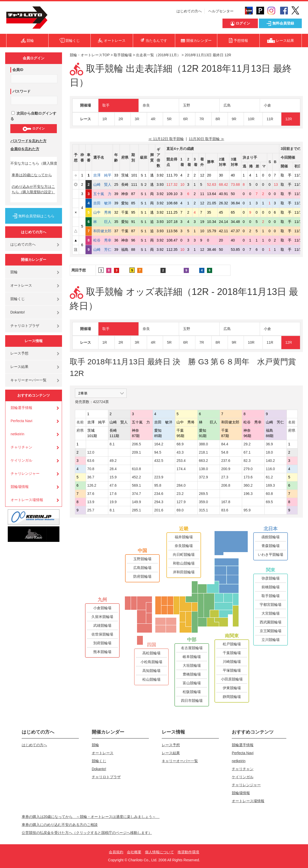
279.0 (248, 469)
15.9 (113, 477)
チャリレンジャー (25, 473)
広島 (227, 105)
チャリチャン (21, 447)
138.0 (203, 469)
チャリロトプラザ (25, 326)
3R (137, 119)
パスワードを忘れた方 (28, 141)
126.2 (92, 485)
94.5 (158, 452)
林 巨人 (102, 222)
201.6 (159, 510)
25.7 (91, 510)
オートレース (21, 285)
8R (218, 119)
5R (169, 119)
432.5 (159, 461)
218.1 (203, 452)
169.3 (270, 485)
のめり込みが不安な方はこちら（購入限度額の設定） (33, 189)
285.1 (136, 510)
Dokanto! (18, 312)
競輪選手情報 (21, 408)
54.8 (225, 452)
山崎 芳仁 (102, 250)
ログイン (33, 129)
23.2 (180, 494)
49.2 (113, 461)
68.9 (180, 444)
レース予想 (19, 353)
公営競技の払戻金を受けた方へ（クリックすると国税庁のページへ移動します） (87, 833)
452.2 (136, 477)
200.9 (226, 469)
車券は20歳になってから (32, 175)
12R (289, 119)
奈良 (146, 105)
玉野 (187, 105)
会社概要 (134, 852)
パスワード (21, 91)
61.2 (269, 477)
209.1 (136, 452)
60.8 (269, 494)
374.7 (136, 494)
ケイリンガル (21, 460)
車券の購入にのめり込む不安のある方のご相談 (60, 825)
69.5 (269, 502)
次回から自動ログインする (33, 116)
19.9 (113, 502)
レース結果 (19, 367)
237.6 (226, 461)
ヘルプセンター (221, 11)
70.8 (91, 469)
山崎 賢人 (102, 184)
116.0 (270, 469)
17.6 (113, 494)
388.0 (203, 444)
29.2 (247, 444)
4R (153, 119)
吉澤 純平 (102, 175)
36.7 (91, 477)
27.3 (225, 477)
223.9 (159, 477)
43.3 (180, 452)
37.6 (91, 494)
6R (186, 119)
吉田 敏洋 (102, 203)
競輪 (14, 272)
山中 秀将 (102, 212)
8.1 (112, 444)
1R (105, 119)
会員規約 (116, 852)
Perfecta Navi (21, 421)
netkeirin (17, 434)
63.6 (91, 461)
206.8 (226, 485)
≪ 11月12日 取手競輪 (166, 139)
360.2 (248, 485)
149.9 (136, 502)
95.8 (158, 485)
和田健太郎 (102, 231)
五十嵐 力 (102, 194)
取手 (106, 105)
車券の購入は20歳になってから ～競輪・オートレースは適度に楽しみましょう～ (91, 817)
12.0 (91, 452)
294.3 (159, 502)
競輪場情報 (20, 487)
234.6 (159, 494)
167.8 (226, 502)
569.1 (136, 485)
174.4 (181, 469)
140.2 (270, 461)
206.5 (136, 444)
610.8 (136, 469)
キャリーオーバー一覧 (28, 380)
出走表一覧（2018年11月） (158, 55)
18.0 (269, 452)
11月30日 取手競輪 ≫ (207, 139)
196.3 (248, 494)
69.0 (180, 510)
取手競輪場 (123, 55)
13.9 (91, 502)
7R (202, 119)
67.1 (247, 452)
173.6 (248, 477)
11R (270, 119)
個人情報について (159, 852)
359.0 (203, 502)
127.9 (181, 502)
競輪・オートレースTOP (90, 55)
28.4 (113, 469)
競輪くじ (18, 299)
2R (121, 119)
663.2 (203, 461)
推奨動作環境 (188, 852)
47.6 (113, 485)
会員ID (18, 70)
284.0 (181, 485)
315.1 (203, 510)
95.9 (247, 510)
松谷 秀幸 (102, 240)
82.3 (247, 461)
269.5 (203, 494)
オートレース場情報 (27, 500)
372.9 (203, 477)
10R (251, 119)
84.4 (225, 444)
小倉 (267, 105)
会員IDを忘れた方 (25, 149)
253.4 (181, 461)
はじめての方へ (189, 11)
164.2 (159, 444)
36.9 (269, 444)
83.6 (225, 510)
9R (234, 119)
